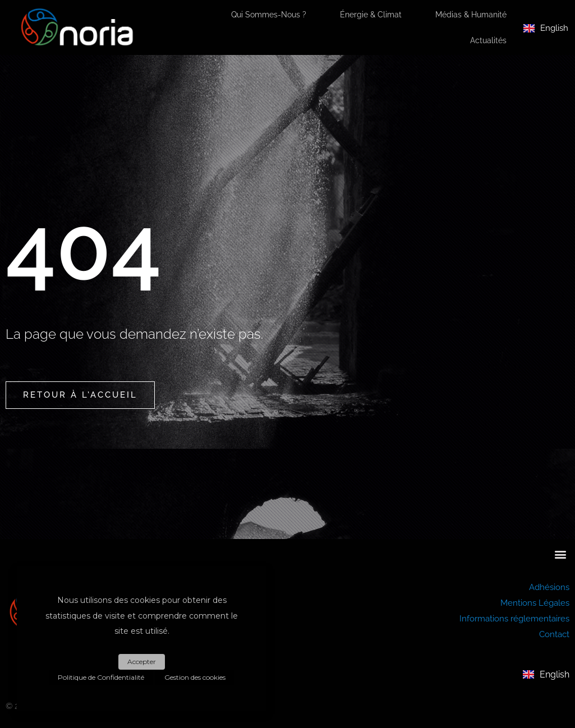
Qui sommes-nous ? (269, 15)
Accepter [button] (142, 662)
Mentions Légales (535, 603)
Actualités (488, 40)
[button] (560, 554)
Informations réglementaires (514, 619)
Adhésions (549, 587)
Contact (554, 634)
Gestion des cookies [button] (195, 677)
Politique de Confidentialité (101, 677)
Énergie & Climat (371, 15)
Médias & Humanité (471, 15)
